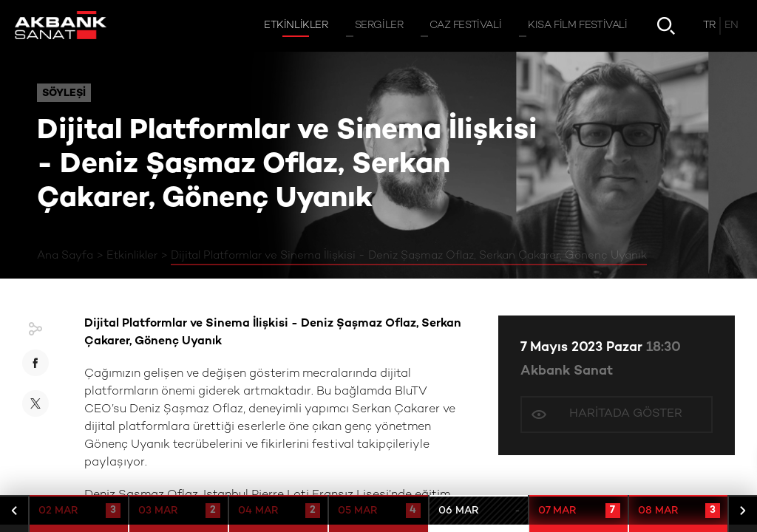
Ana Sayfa (65, 256)
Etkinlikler (132, 256)
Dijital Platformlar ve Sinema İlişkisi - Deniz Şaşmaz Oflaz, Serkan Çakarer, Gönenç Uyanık (409, 256)
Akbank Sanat (567, 371)
